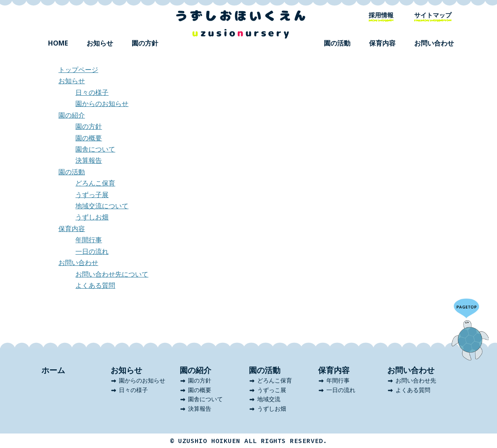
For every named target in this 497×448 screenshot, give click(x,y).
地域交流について (102, 206)
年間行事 (89, 240)
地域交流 (269, 399)
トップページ (78, 70)
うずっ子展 (92, 195)
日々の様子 (92, 92)
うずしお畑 (92, 217)
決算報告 (89, 160)
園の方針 (145, 43)
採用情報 (381, 15)
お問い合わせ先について (112, 274)
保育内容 (382, 43)
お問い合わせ (434, 43)
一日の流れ (92, 251)
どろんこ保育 (95, 183)
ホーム (53, 370)
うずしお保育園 (241, 24)
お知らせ (100, 43)
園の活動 (337, 43)
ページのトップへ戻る (470, 330)
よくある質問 (95, 285)
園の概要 (89, 138)
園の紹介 (72, 115)
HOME (58, 43)
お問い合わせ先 (416, 380)
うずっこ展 (272, 390)
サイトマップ (433, 15)
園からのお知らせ (102, 104)
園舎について (95, 149)
